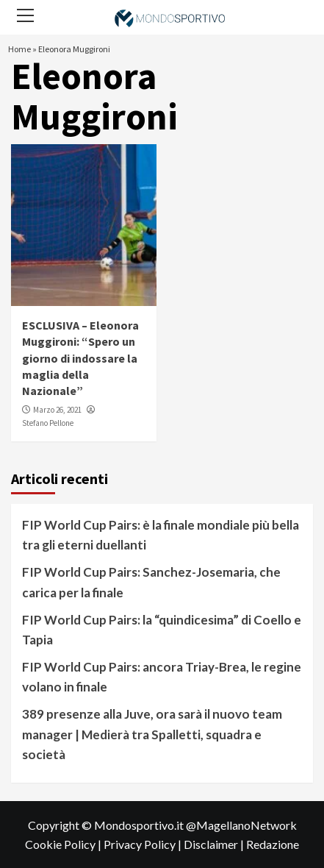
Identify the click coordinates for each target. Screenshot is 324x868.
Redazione (273, 844)
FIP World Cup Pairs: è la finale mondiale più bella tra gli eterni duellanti (161, 535)
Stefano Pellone (48, 423)
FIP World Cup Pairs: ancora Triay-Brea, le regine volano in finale (162, 677)
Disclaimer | (215, 844)
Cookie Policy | (64, 844)
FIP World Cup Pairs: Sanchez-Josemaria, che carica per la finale (151, 582)
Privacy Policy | (144, 844)
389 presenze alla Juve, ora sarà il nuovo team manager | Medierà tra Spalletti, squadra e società (152, 734)
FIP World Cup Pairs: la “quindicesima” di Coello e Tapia (162, 630)
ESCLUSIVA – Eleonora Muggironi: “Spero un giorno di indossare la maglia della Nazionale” (80, 358)
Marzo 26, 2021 (57, 410)
